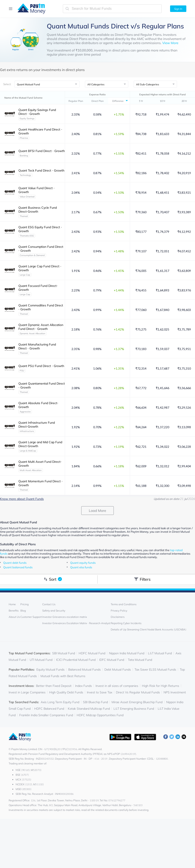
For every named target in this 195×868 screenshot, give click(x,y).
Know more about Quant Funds (22, 499)
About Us (14, 617)
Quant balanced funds (18, 567)
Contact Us (49, 604)
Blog (23, 611)
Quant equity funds (83, 563)
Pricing (24, 604)
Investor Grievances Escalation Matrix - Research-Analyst (76, 623)
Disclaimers (118, 617)
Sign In (178, 9)
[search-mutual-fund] (112, 9)
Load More (97, 511)
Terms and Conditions (124, 604)
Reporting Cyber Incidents (126, 623)
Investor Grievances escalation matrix (65, 617)
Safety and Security (54, 611)
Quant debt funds (15, 563)
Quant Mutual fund (61, 35)
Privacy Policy (119, 611)
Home (12, 604)
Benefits (14, 611)
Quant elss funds (81, 567)
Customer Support (31, 617)
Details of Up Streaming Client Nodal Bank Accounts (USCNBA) (149, 629)
